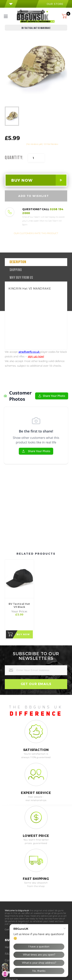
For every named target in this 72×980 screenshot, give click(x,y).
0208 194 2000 (29, 876)
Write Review (51, 144)
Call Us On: (11, 876)
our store (52, 4)
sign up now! (36, 356)
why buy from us (21, 278)
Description (18, 262)
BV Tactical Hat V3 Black (19, 552)
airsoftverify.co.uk (29, 352)
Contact (10, 907)
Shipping (16, 270)
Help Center (13, 894)
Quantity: (14, 158)
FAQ (8, 900)
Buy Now (23, 581)
